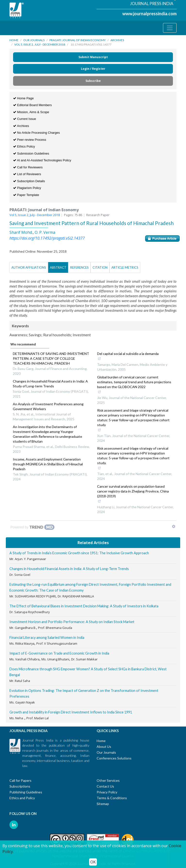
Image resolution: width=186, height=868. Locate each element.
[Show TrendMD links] (174, 526)
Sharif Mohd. (21, 232)
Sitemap (103, 804)
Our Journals (34, 40)
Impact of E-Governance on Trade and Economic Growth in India (59, 653)
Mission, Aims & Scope (31, 112)
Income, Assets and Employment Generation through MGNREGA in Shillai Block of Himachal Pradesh (48, 464)
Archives (117, 40)
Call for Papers (20, 780)
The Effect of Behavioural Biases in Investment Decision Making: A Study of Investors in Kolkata (84, 606)
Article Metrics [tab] (125, 267)
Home (14, 40)
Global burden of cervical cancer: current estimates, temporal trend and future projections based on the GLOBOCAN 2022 (134, 385)
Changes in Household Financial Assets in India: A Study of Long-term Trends (50, 384)
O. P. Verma (45, 232)
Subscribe (93, 81)
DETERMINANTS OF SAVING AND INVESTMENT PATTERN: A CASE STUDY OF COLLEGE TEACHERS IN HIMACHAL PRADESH (51, 358)
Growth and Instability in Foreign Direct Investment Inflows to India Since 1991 (71, 712)
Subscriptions (20, 786)
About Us (104, 747)
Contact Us (105, 786)
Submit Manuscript (93, 57)
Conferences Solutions (114, 758)
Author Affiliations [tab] (29, 267)
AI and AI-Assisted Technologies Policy (42, 160)
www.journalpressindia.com (149, 14)
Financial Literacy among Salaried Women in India (47, 637)
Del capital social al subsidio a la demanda (128, 357)
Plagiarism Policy (27, 188)
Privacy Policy (107, 792)
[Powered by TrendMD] (32, 527)
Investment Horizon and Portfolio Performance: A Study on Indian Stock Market (72, 622)
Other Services (108, 780)
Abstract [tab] (58, 267)
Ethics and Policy (22, 798)
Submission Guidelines (31, 153)
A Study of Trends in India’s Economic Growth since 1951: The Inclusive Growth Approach (79, 553)
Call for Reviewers (28, 167)
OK (93, 862)
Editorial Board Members (32, 105)
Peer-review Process (30, 140)
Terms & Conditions (112, 798)
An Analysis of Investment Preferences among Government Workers (48, 406)
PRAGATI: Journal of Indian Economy (77, 40)
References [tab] (79, 267)
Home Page (23, 98)
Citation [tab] (100, 267)
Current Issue (25, 119)
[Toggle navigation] (170, 28)
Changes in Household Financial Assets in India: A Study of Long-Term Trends (69, 569)
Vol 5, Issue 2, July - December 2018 (40, 44)
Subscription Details (29, 181)
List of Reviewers (27, 174)
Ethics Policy (24, 146)
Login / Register (93, 69)
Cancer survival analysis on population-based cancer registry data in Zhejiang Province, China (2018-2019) (133, 494)
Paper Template (26, 195)
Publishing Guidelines (26, 792)
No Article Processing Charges (36, 133)
